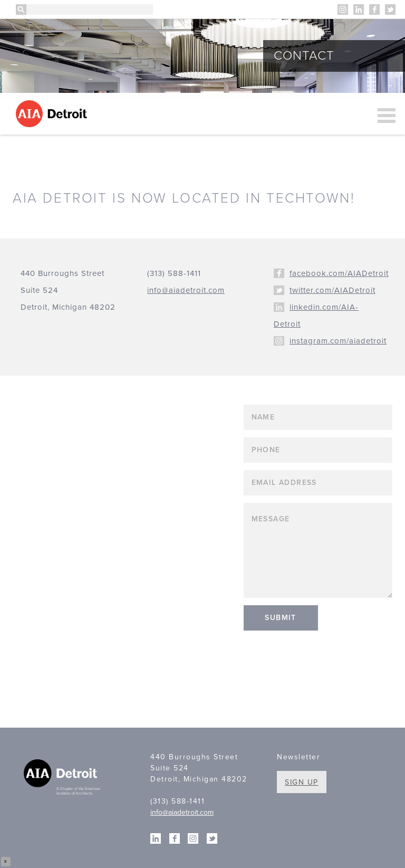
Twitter (390, 9)
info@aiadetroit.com (182, 812)
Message (318, 550)
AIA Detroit (53, 114)
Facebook (374, 9)
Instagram (343, 9)
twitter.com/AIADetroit (332, 290)
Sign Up (302, 782)
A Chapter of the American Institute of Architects (63, 778)
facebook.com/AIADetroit (339, 273)
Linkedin (359, 9)
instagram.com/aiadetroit (338, 341)
